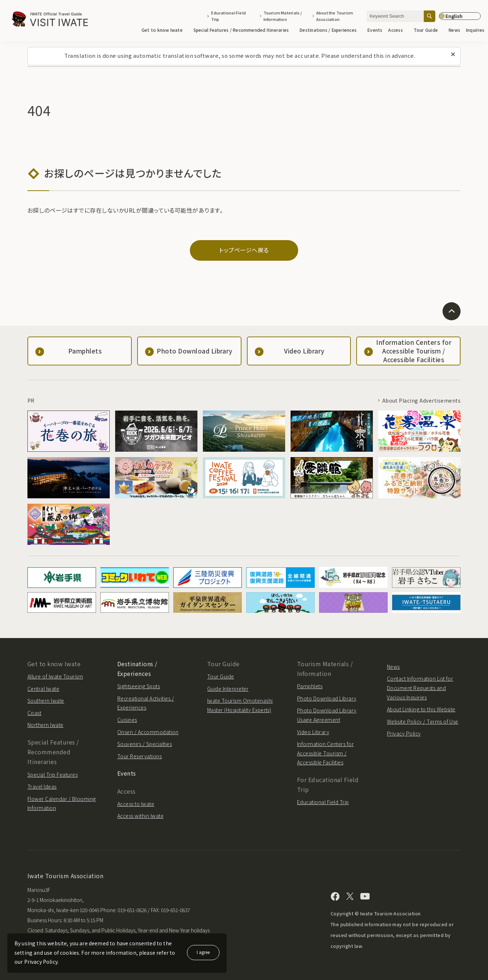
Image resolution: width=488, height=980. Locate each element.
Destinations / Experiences (331, 30)
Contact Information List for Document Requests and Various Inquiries (420, 688)
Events (375, 30)
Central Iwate (43, 689)
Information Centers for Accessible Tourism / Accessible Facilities (325, 753)
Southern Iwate (46, 701)
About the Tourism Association (335, 16)
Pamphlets (310, 686)
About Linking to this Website (421, 709)
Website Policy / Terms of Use (423, 721)
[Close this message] (453, 55)
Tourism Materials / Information (283, 16)
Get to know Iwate (165, 30)
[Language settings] (460, 16)
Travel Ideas (42, 786)
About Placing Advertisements (421, 400)
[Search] (430, 16)
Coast (34, 713)
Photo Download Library (327, 698)
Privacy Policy (404, 733)
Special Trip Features (53, 775)
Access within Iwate (140, 816)
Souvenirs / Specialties (145, 744)
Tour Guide (428, 30)
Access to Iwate (136, 804)
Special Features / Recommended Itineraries (244, 30)
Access (398, 30)
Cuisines (127, 720)
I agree (203, 952)
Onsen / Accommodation (148, 732)
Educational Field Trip (228, 16)
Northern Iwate (45, 725)
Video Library (313, 732)
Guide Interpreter (228, 689)
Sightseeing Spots (139, 686)
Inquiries (475, 30)
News (454, 30)
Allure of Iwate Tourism (55, 676)
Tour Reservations (140, 756)
